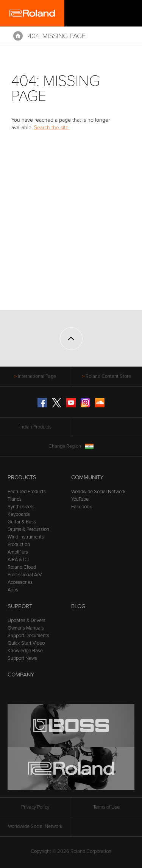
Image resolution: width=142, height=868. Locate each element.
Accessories (20, 582)
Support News (22, 658)
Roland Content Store (108, 376)
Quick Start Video (26, 643)
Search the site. (52, 128)
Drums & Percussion (28, 529)
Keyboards (19, 514)
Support (20, 606)
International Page (37, 376)
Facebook (82, 507)
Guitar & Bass (22, 522)
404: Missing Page (57, 36)
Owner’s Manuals (26, 628)
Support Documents (28, 636)
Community (87, 477)
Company (21, 675)
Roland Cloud (22, 567)
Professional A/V (25, 575)
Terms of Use (106, 807)
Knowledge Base (25, 651)
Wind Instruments (26, 537)
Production (19, 545)
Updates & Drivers (27, 620)
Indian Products (35, 427)
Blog (78, 606)
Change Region (71, 446)
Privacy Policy (35, 807)
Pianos (15, 499)
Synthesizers (21, 507)
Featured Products (27, 492)
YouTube (80, 499)
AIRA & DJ (18, 560)
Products (22, 477)
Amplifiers (18, 552)
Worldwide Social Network (98, 492)
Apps (13, 590)
